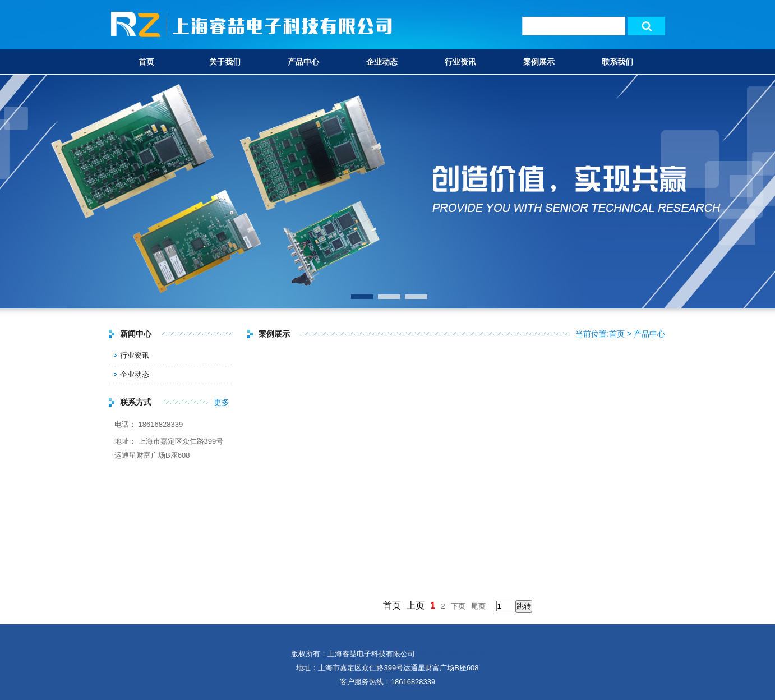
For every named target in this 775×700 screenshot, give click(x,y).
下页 (458, 606)
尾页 (478, 606)
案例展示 (539, 62)
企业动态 (382, 62)
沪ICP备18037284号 (451, 654)
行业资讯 (460, 62)
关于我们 (225, 62)
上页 (416, 605)
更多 (222, 402)
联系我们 (617, 62)
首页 (146, 62)
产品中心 (303, 62)
